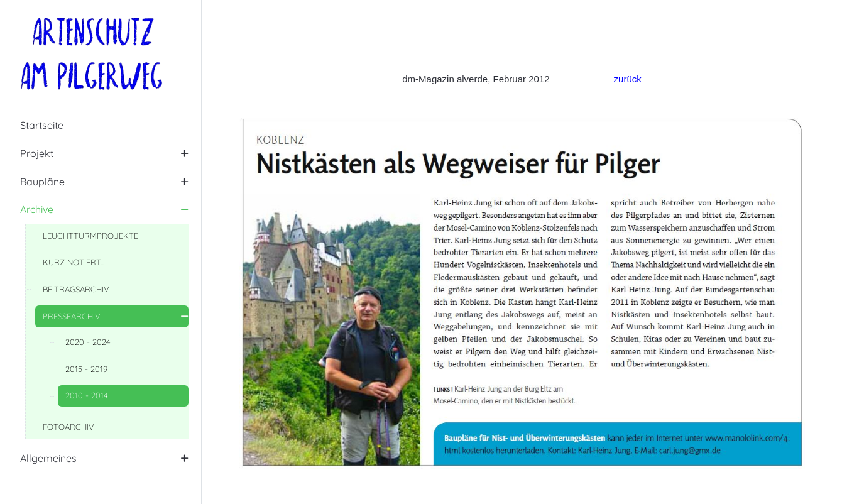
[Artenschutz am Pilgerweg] (101, 54)
